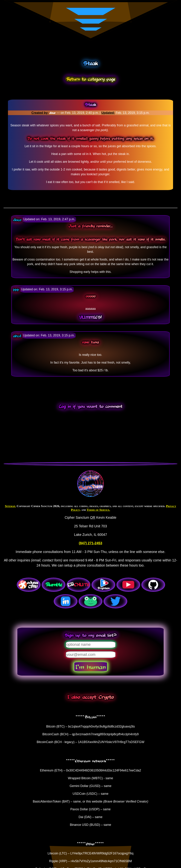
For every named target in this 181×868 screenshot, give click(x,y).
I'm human (91, 667)
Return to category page (91, 79)
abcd (17, 336)
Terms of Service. (98, 510)
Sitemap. (10, 506)
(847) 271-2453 (90, 543)
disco (53, 113)
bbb (16, 290)
